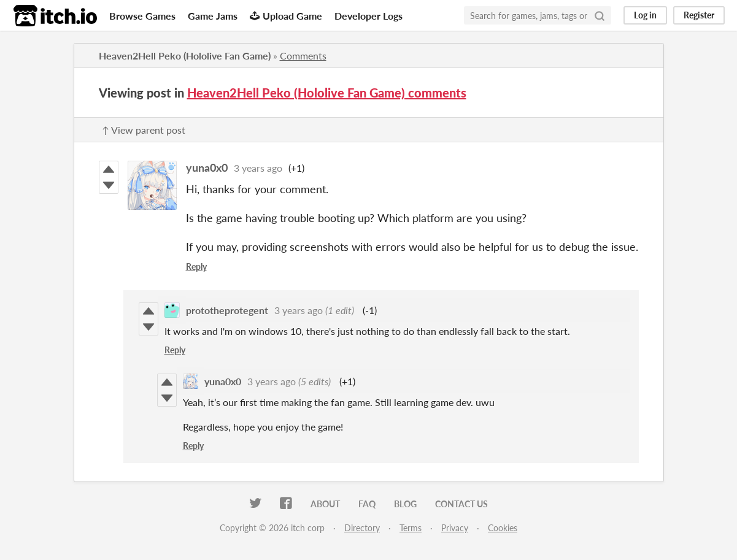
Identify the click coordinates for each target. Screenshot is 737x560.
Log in (645, 15)
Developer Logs (368, 16)
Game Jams (213, 16)
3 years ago (258, 168)
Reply (196, 267)
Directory (362, 528)
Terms (411, 528)
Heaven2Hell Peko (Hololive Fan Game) (185, 56)
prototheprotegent (227, 310)
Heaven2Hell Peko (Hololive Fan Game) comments (327, 93)
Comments (303, 56)
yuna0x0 (207, 167)
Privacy (455, 528)
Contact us (461, 504)
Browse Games (142, 16)
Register (699, 15)
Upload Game (286, 16)
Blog (405, 504)
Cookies (503, 528)
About (325, 504)
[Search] (600, 15)
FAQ (367, 504)
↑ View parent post (144, 130)
